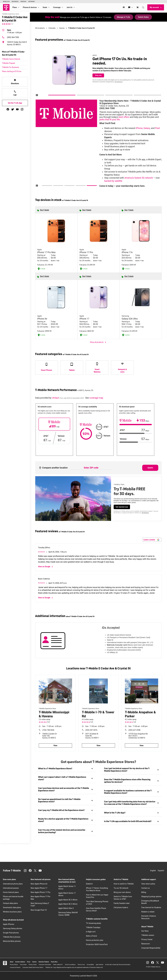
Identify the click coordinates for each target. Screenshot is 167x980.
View (55, 746)
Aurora (62, 28)
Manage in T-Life (124, 17)
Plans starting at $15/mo (12, 71)
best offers (124, 117)
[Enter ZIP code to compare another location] (91, 468)
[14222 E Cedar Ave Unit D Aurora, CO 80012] (15, 43)
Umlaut (56, 398)
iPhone (139, 128)
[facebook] (8, 109)
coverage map (96, 398)
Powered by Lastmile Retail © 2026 (83, 976)
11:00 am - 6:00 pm (14, 31)
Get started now (122, 507)
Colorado (52, 28)
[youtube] (17, 109)
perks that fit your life (110, 120)
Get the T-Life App (15, 103)
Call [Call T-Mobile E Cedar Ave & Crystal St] (15, 93)
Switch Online (143, 17)
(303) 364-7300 (10, 37)
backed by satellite (113, 181)
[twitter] (13, 109)
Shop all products (98, 342)
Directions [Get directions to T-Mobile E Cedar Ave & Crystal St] (15, 82)
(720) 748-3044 (48, 730)
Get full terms (119, 82)
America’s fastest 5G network (139, 178)
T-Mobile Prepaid (8, 63)
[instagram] (22, 109)
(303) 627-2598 (134, 730)
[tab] (65, 769)
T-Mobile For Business (11, 67)
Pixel (157, 128)
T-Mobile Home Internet (11, 59)
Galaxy (147, 128)
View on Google (46, 567)
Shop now (98, 75)
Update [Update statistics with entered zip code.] (150, 468)
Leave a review (151, 540)
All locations (40, 28)
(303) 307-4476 (91, 730)
